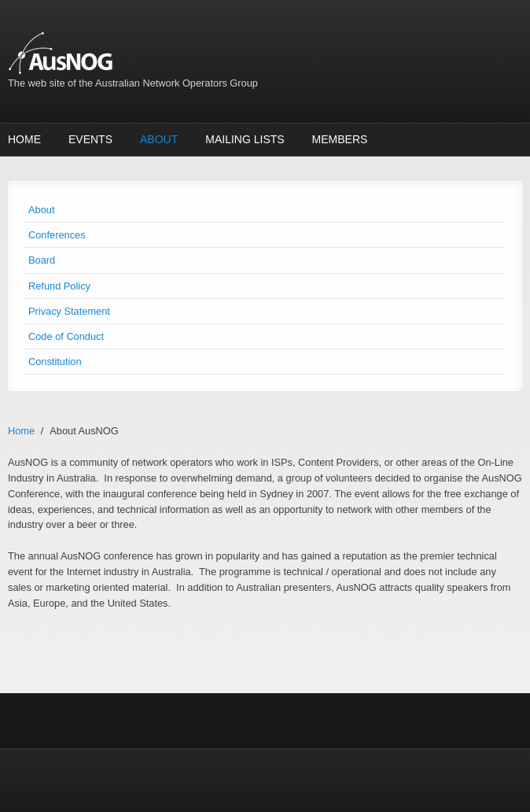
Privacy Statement (69, 311)
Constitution (55, 362)
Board (42, 260)
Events (90, 139)
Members (340, 139)
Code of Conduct (66, 336)
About (159, 139)
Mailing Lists (245, 139)
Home (24, 139)
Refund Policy (59, 286)
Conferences (57, 235)
